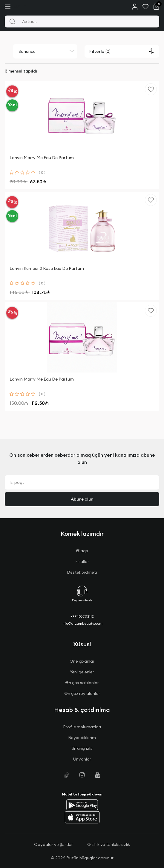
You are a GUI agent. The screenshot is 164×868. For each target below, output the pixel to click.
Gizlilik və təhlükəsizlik (109, 844)
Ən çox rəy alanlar (82, 693)
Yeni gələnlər (82, 672)
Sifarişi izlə (82, 748)
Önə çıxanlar (82, 661)
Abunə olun (82, 499)
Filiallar (82, 561)
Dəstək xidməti (82, 572)
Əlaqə (82, 551)
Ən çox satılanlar (82, 683)
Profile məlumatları (82, 727)
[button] (82, 805)
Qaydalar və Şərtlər (53, 844)
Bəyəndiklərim (82, 738)
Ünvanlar (82, 759)
